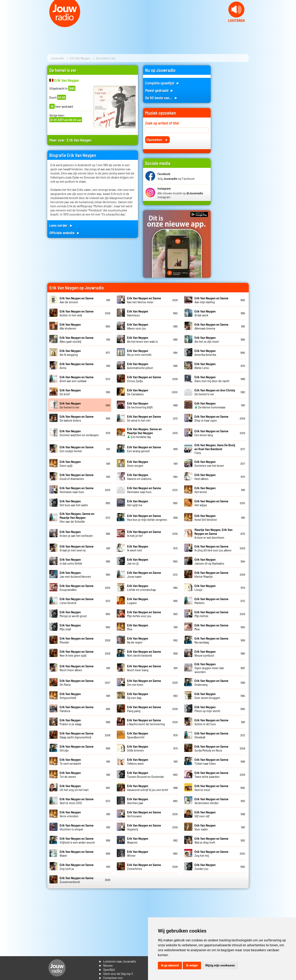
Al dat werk (205, 313)
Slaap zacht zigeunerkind (77, 735)
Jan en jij (138, 561)
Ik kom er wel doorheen (213, 533)
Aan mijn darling (211, 300)
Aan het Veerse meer (144, 300)
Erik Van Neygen (80, 58)
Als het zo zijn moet (207, 339)
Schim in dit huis (211, 722)
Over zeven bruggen (207, 696)
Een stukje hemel (77, 449)
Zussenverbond (77, 880)
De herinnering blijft (140, 405)
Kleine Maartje (211, 574)
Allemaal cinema (211, 326)
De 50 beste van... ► (162, 98)
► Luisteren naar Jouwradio (117, 961)
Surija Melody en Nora (211, 748)
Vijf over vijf (205, 814)
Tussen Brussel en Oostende (145, 775)
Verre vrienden (70, 814)
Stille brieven (138, 748)
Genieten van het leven (209, 463)
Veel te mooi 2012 (77, 801)
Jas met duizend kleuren (75, 574)
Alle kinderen (70, 326)
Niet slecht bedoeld (144, 653)
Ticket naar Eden (211, 761)
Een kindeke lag (144, 433)
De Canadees (138, 392)
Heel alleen (205, 477)
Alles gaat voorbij (77, 339)
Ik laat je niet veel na (77, 548)
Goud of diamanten (77, 477)
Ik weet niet (138, 548)
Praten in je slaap (71, 722)
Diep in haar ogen (211, 418)
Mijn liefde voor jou (144, 614)
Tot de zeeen (70, 775)
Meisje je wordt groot (73, 614)
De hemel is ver (70, 405)
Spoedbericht (138, 735)
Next (291, 25)
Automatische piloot (140, 366)
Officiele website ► (65, 233)
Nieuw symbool (205, 653)
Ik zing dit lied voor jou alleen (213, 548)
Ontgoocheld (70, 696)
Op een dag (138, 696)
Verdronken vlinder (211, 801)
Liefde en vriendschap (141, 588)
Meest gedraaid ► (160, 90)
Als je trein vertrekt (139, 353)
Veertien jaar (138, 801)
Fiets (215, 449)
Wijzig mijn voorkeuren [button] (220, 965)
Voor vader (205, 827)
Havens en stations (139, 477)
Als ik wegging (70, 353)
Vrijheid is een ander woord (77, 840)
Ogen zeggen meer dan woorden (209, 668)
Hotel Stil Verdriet (206, 518)
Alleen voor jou (138, 326)
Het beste (205, 490)
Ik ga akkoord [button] (170, 965)
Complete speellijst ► (162, 83)
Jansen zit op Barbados (209, 561)
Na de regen (138, 640)
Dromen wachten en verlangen (79, 433)
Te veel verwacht (70, 761)
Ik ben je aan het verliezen (76, 534)
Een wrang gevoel (144, 449)
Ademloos (138, 313)
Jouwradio (57, 58)
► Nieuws (106, 965)
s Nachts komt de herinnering (146, 722)
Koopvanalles (77, 588)
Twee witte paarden (211, 775)
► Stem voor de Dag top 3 (116, 974)
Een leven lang (211, 433)
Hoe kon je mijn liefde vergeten (147, 518)
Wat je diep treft (211, 840)
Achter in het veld (77, 313)
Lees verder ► (61, 225)
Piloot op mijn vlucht (207, 709)
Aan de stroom (77, 300)
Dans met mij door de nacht (212, 379)
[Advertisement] (232, 127)
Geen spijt (70, 463)
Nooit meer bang (144, 668)
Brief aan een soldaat (77, 379)
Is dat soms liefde (71, 561)
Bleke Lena (205, 366)
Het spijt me (138, 503)
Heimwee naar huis (77, 490)
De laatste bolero (77, 418)
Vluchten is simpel (77, 827)
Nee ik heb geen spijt (77, 653)
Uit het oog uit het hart (74, 788)
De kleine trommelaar (210, 405)
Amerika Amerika (205, 353)
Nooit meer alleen (77, 668)
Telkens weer (138, 761)
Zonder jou (205, 867)
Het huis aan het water (74, 503)
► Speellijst (107, 969)
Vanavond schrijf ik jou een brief (148, 788)
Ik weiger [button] (192, 965)
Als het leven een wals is (142, 339)
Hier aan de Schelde (77, 517)
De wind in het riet (144, 418)
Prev (5, 25)
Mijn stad (70, 627)
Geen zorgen (138, 463)
